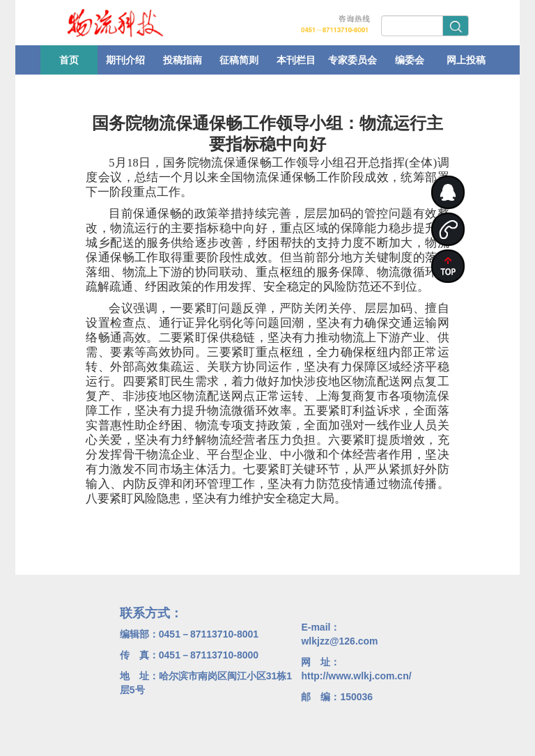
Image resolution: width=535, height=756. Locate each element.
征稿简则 (239, 60)
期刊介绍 (125, 60)
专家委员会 (352, 60)
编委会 (410, 60)
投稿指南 (183, 60)
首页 (69, 60)
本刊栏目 (296, 60)
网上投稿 (466, 60)
